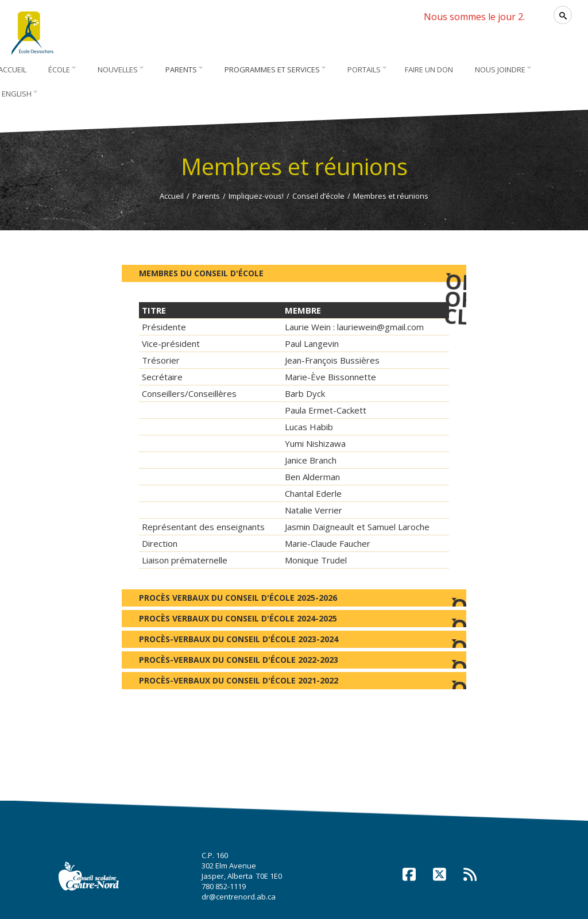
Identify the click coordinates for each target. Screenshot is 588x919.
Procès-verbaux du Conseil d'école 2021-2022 (294, 682)
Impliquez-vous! (256, 196)
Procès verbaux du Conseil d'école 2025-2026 (294, 599)
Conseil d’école (318, 196)
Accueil (172, 196)
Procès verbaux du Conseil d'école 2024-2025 (294, 620)
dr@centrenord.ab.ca (239, 897)
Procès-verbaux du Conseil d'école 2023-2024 (294, 641)
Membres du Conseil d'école (303, 272)
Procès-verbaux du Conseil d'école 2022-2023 (294, 661)
